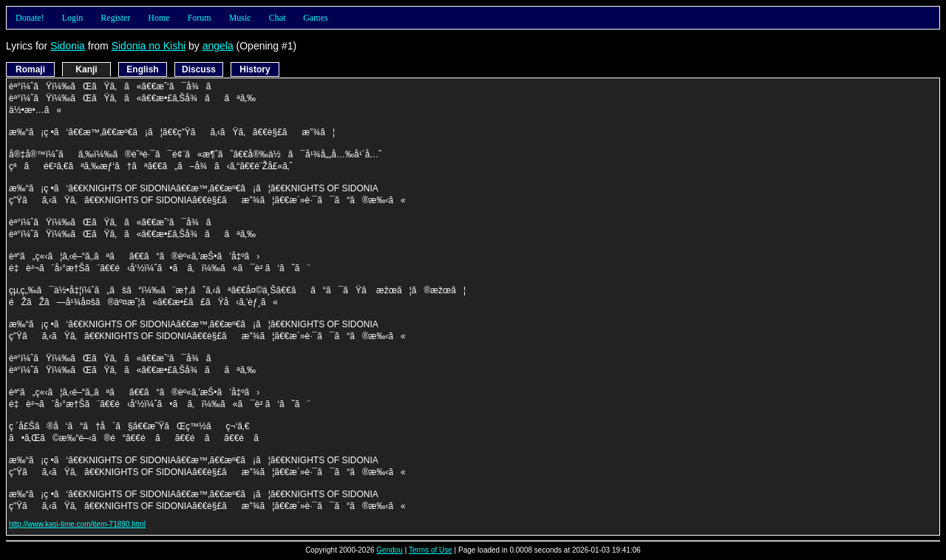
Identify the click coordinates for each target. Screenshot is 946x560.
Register (115, 18)
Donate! (30, 18)
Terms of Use (431, 550)
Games (315, 18)
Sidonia (68, 46)
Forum (200, 18)
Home (159, 18)
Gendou (389, 550)
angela (218, 46)
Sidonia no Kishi (149, 46)
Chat (278, 18)
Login (73, 18)
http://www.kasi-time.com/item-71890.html (77, 524)
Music (240, 18)
